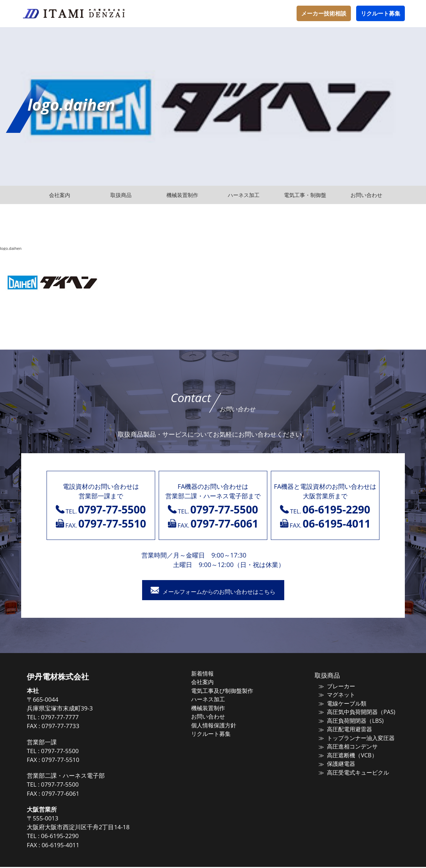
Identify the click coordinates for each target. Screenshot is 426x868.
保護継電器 (336, 762)
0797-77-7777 (72, 718)
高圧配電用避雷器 (344, 728)
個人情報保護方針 (221, 724)
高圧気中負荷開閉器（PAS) (355, 712)
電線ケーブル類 (342, 704)
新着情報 (210, 675)
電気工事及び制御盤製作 (229, 691)
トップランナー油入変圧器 (355, 737)
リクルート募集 (381, 13)
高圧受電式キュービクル (352, 770)
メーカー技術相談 (324, 13)
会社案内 (210, 683)
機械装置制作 (215, 708)
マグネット (336, 695)
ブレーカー (336, 687)
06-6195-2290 (72, 837)
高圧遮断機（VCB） (346, 753)
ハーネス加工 (215, 699)
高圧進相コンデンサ (347, 745)
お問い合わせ (215, 716)
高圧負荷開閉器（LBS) (349, 720)
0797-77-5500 (72, 752)
